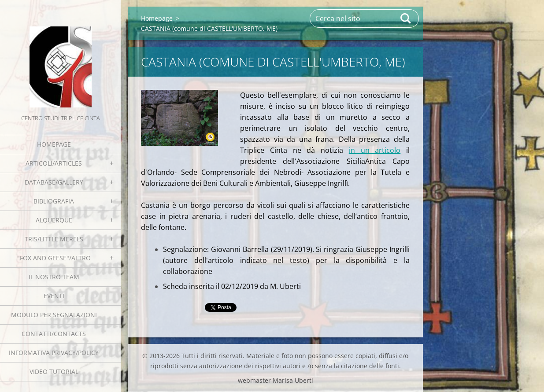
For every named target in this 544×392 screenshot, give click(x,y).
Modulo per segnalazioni (54, 315)
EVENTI (54, 296)
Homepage (54, 144)
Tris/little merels (54, 239)
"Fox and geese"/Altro (54, 258)
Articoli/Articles (54, 163)
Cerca (406, 18)
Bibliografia (54, 201)
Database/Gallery (54, 182)
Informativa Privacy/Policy (54, 353)
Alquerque (54, 220)
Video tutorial (54, 372)
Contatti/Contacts (54, 334)
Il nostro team (54, 277)
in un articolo (375, 150)
